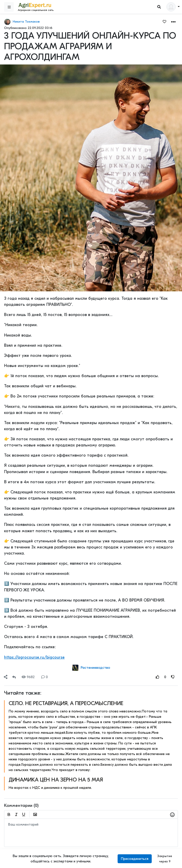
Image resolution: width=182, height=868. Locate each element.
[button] (173, 21)
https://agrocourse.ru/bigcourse (34, 657)
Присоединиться (135, 859)
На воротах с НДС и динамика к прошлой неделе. (50, 788)
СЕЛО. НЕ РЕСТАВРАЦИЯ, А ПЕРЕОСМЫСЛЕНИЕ (66, 703)
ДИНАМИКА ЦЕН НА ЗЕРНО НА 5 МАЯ (56, 780)
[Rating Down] (173, 677)
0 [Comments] (45, 677)
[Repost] (14, 677)
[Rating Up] (158, 677)
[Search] (159, 7)
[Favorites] (164, 21)
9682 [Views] (28, 677)
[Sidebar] (9, 7)
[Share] (6, 677)
